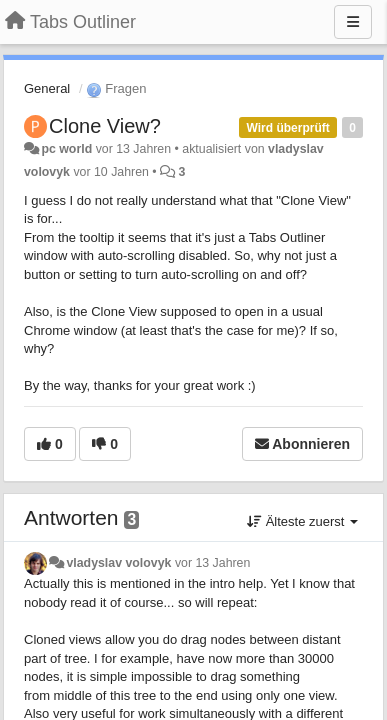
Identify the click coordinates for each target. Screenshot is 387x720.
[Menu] (353, 22)
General (47, 88)
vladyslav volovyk (118, 563)
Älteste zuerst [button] (302, 521)
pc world (66, 149)
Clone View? (105, 126)
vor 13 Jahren (212, 563)
